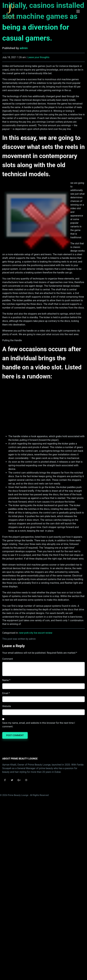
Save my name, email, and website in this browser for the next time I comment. (39, 725)
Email (5, 693)
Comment (8, 659)
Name (6, 680)
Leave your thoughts (39, 57)
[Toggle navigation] (78, 11)
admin (24, 48)
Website (7, 706)
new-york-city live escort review (36, 633)
